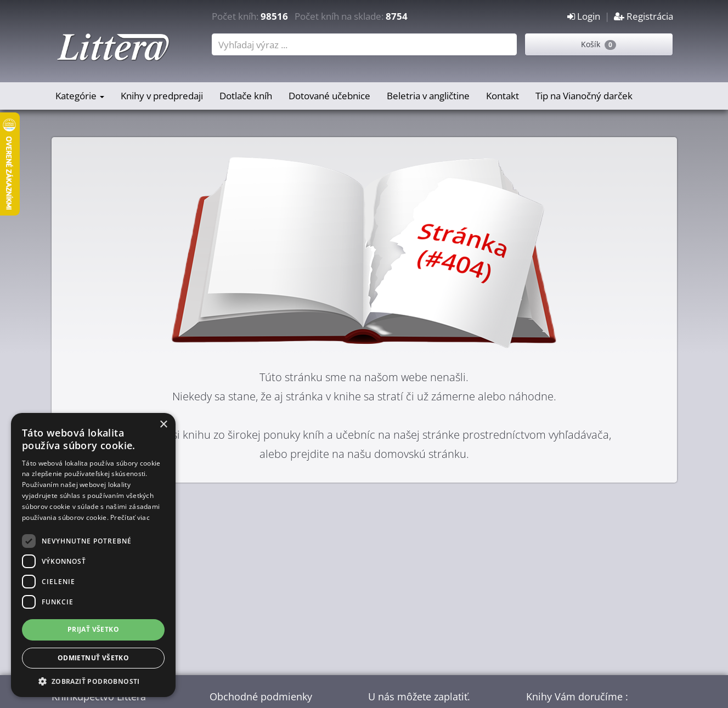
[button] (93, 681)
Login (584, 16)
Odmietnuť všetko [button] (93, 658)
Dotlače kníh (246, 96)
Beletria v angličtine (428, 96)
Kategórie (80, 96)
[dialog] (93, 555)
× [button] (163, 425)
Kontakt (503, 96)
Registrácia (644, 16)
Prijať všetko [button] (93, 629)
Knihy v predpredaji (162, 96)
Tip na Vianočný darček (584, 96)
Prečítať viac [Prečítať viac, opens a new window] (130, 517)
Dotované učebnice (329, 96)
